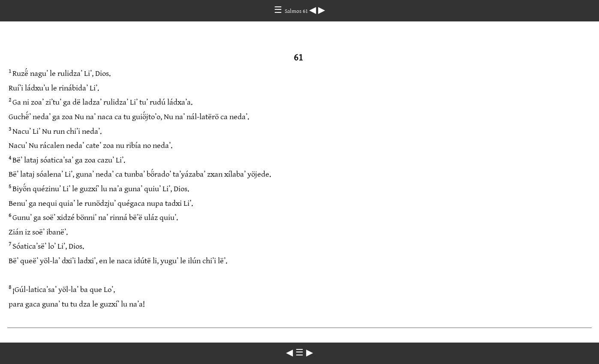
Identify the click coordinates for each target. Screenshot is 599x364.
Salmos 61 (297, 11)
